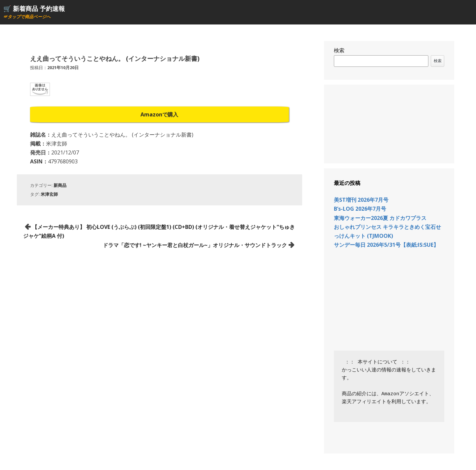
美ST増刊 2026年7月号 (361, 200)
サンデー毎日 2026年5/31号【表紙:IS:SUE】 (386, 245)
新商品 (60, 185)
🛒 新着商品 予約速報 (34, 8)
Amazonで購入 (159, 114)
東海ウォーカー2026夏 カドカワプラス (380, 218)
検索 (339, 50)
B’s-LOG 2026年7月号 (360, 209)
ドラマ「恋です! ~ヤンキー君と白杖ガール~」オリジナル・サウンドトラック (195, 245)
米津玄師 (49, 194)
